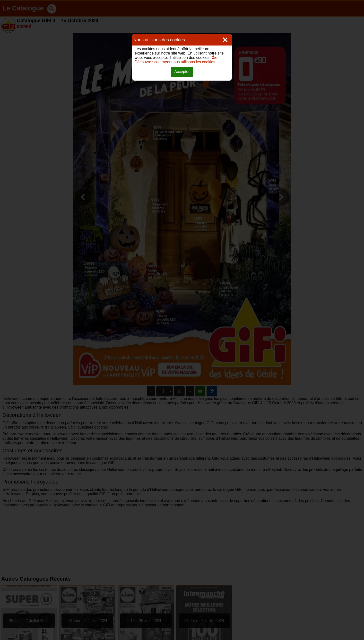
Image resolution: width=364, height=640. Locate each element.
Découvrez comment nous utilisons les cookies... (177, 60)
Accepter (182, 72)
